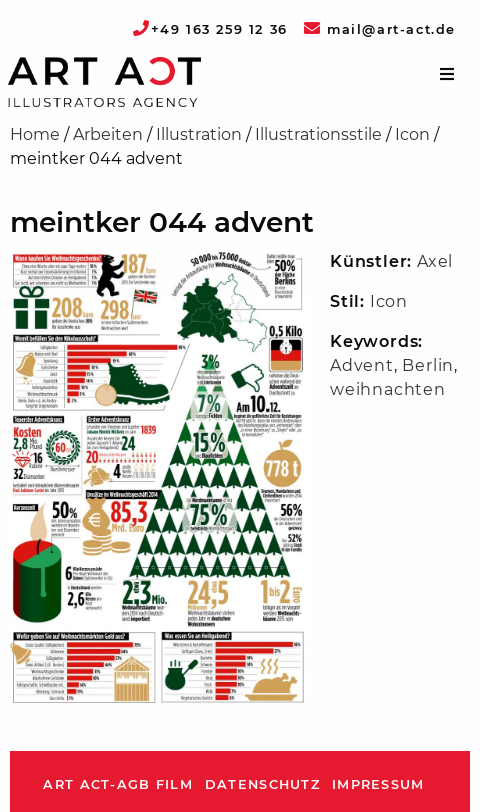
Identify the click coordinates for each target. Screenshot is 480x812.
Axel (435, 261)
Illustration (199, 134)
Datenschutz (262, 784)
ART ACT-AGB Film (117, 784)
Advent (362, 365)
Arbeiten (108, 134)
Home (35, 134)
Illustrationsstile (318, 134)
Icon (412, 134)
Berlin (428, 365)
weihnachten (388, 389)
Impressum (378, 784)
